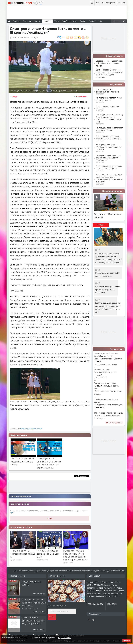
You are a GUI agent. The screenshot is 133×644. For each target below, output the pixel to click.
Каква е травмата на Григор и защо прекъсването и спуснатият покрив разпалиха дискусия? (109, 178)
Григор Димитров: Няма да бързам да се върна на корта (109, 137)
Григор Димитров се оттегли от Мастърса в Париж (110, 129)
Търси (52, 617)
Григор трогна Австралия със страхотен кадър (109, 99)
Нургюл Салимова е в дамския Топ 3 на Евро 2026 (48, 554)
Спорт (15, 97)
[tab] (101, 226)
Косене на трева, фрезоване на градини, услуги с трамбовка (33, 621)
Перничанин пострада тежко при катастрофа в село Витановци (108, 289)
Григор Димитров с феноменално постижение (107, 91)
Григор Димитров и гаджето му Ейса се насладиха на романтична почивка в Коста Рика (110, 118)
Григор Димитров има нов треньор (107, 107)
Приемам (127, 641)
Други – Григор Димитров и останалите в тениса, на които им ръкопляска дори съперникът (109, 73)
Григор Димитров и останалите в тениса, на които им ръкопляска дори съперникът (49, 463)
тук (12, 512)
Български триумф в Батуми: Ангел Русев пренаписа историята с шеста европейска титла (76, 555)
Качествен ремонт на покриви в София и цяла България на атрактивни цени (34, 604)
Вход (50, 518)
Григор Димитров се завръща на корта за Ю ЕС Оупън (109, 167)
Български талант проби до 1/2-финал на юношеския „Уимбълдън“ (108, 158)
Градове (92, 21)
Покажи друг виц (114, 423)
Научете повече (64, 638)
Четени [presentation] (101, 225)
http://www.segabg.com (31, 429)
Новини (47, 21)
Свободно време (70, 21)
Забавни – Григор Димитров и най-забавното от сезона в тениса (109, 63)
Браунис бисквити (57, 605)
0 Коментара (81, 97)
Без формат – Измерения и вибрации (108, 216)
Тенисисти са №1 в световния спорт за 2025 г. (23, 554)
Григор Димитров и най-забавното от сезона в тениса (23, 462)
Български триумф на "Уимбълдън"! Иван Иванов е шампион (108, 147)
